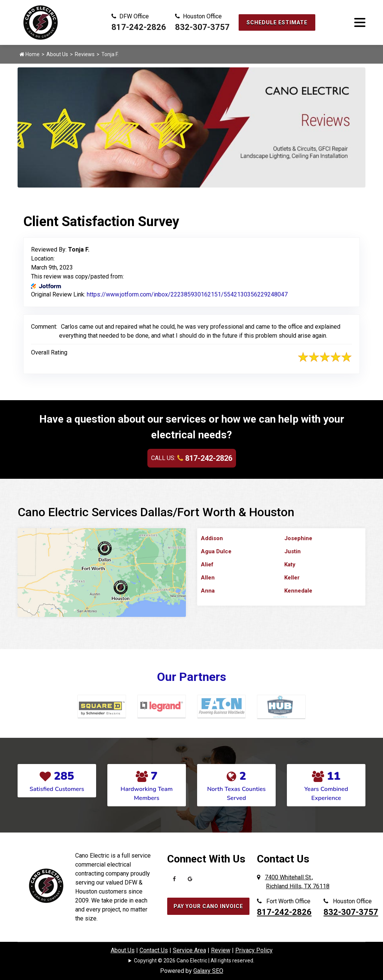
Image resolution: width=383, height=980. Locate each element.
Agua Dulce (216, 551)
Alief (207, 564)
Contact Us (154, 950)
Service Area (189, 950)
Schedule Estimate (277, 22)
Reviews (85, 54)
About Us (57, 54)
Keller (292, 578)
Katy (290, 564)
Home (30, 54)
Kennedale (298, 591)
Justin (292, 551)
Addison (212, 538)
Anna (208, 591)
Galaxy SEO (208, 971)
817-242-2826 (139, 27)
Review (221, 950)
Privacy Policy (254, 950)
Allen (208, 578)
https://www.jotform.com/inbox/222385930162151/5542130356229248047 (187, 294)
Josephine (298, 538)
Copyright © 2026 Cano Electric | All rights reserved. (194, 961)
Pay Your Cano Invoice (208, 906)
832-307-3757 (202, 27)
